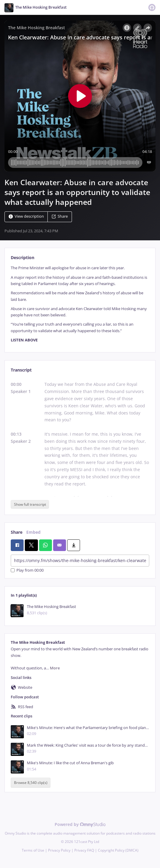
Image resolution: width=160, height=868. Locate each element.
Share (60, 217)
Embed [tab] (33, 532)
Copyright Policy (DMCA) (118, 850)
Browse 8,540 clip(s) (31, 783)
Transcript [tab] (21, 370)
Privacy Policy (59, 850)
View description (26, 217)
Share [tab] (17, 532)
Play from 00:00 (27, 570)
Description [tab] (23, 257)
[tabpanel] (80, 304)
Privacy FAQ (84, 850)
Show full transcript (30, 504)
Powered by (80, 824)
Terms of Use (33, 850)
